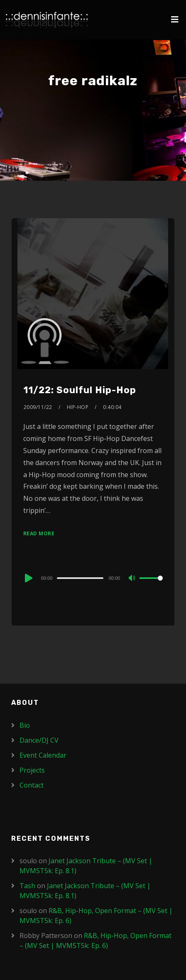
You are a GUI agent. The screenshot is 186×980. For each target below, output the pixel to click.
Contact (32, 785)
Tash (27, 886)
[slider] (80, 578)
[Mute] (133, 579)
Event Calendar (43, 755)
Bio (25, 725)
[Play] (28, 578)
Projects (32, 770)
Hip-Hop (78, 407)
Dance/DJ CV (39, 740)
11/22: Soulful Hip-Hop (80, 390)
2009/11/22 (38, 407)
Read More (39, 533)
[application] (93, 578)
